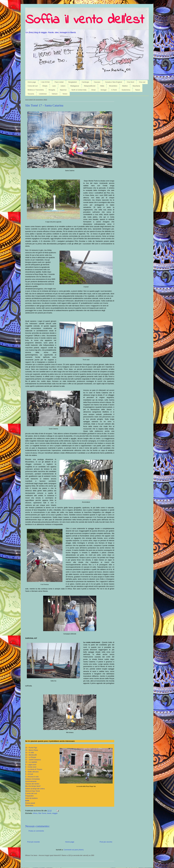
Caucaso (97, 82)
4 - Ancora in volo (32, 777)
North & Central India (79, 90)
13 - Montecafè (31, 755)
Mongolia (52, 90)
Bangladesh (73, 82)
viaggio (55, 813)
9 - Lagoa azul (31, 765)
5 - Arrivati (29, 774)
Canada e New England (114, 82)
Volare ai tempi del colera (35, 789)
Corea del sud (33, 86)
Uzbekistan (43, 94)
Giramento (29, 805)
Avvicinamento (31, 781)
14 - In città (29, 752)
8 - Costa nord (31, 767)
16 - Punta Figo (31, 748)
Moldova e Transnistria (36, 90)
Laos (54, 86)
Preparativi (29, 796)
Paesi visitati (59, 82)
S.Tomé (114, 90)
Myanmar (63, 90)
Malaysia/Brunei (90, 86)
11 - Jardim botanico (33, 760)
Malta (102, 86)
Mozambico (113, 86)
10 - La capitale (31, 762)
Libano (63, 86)
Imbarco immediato (33, 779)
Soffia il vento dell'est (85, 20)
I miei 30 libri (45, 82)
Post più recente (33, 842)
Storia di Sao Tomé (33, 791)
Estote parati (30, 803)
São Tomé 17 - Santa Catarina (44, 105)
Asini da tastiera (31, 798)
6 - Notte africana (32, 772)
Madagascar (75, 86)
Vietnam (55, 94)
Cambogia (85, 82)
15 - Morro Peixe (32, 750)
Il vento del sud (31, 793)
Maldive (125, 86)
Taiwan (138, 90)
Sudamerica (126, 90)
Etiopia (45, 86)
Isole (27, 801)
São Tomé (42, 813)
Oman (94, 90)
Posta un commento (36, 831)
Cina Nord (130, 82)
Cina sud (142, 82)
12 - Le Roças (31, 757)
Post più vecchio (106, 842)
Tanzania (31, 94)
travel (49, 813)
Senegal (103, 90)
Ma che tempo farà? (33, 786)
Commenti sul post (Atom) (74, 850)
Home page (32, 82)
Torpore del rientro (32, 784)
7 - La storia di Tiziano (34, 769)
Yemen (65, 94)
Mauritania (136, 86)
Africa (35, 813)
